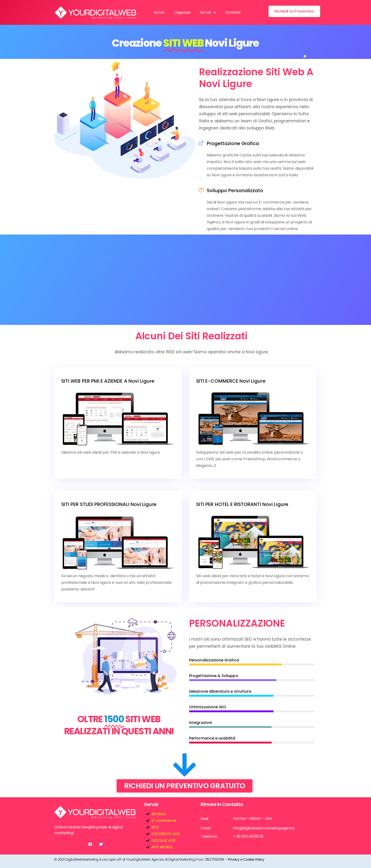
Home (159, 12)
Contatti (233, 12)
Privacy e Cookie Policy (246, 859)
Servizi (208, 13)
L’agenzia (182, 12)
